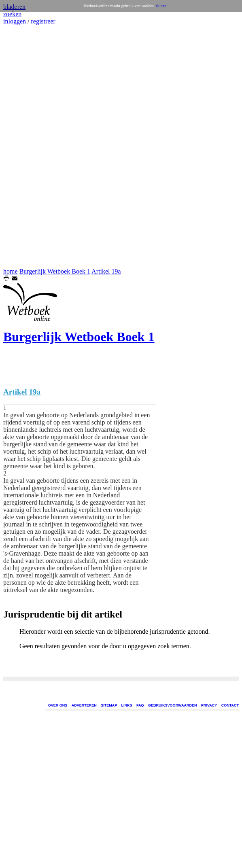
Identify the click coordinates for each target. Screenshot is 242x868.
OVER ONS (58, 705)
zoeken (12, 14)
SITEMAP (109, 705)
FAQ (140, 705)
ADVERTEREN (84, 705)
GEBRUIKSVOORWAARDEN (172, 705)
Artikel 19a (106, 271)
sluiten (161, 6)
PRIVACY (209, 705)
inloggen (15, 21)
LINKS (127, 705)
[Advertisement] (28, 146)
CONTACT (230, 705)
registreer (43, 21)
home (11, 271)
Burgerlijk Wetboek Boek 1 (55, 271)
